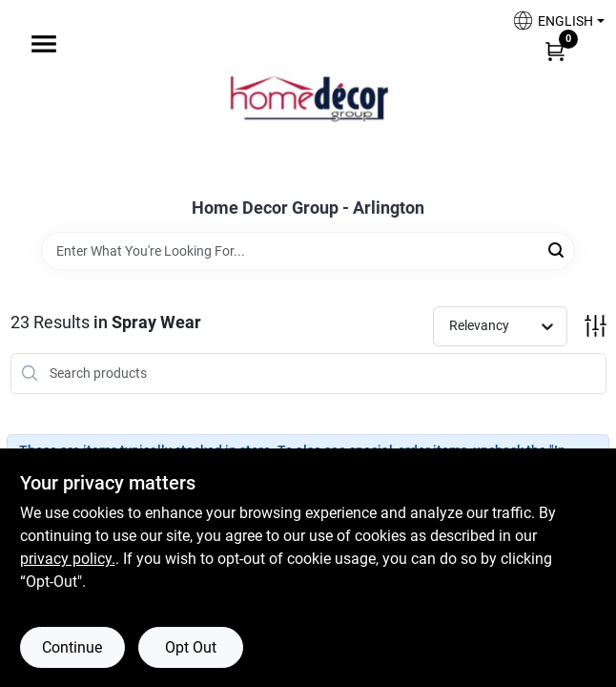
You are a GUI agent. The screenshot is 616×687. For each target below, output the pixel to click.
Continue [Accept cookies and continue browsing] (72, 647)
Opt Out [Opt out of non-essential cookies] (191, 647)
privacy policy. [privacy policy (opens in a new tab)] (68, 559)
